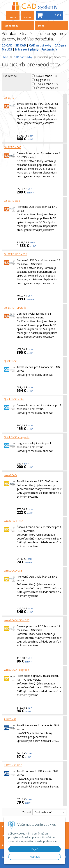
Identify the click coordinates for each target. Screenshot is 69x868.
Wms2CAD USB (13, 571)
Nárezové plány (27, 49)
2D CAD (7, 45)
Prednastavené (43, 812)
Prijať (34, 849)
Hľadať (13, 17)
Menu (41, 26)
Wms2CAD (10, 475)
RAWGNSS (10, 719)
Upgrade (43, 80)
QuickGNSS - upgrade (17, 437)
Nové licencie (46, 76)
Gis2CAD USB (12, 201)
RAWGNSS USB (13, 765)
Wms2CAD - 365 (14, 521)
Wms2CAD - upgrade (16, 670)
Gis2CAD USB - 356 (15, 254)
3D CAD (21, 45)
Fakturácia (49, 49)
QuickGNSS (11, 361)
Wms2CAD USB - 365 (17, 620)
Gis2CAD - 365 (13, 147)
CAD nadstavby (40, 45)
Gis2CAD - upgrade (15, 308)
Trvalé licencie (47, 84)
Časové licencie (47, 88)
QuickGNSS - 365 (14, 399)
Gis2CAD (9, 98)
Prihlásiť (28, 17)
